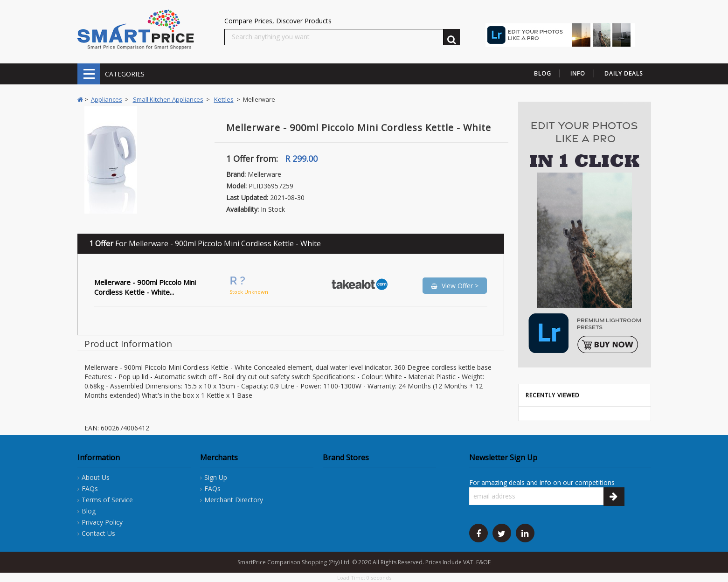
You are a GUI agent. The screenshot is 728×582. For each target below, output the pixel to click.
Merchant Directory (234, 500)
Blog (89, 511)
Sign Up (216, 477)
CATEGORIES (89, 74)
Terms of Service (107, 500)
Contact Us (98, 533)
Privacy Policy (102, 522)
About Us (96, 477)
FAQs (90, 488)
